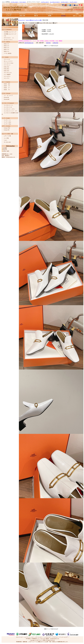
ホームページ (21, 20)
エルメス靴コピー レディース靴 (34, 20)
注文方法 (48, 43)
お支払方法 (55, 43)
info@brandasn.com (29, 43)
